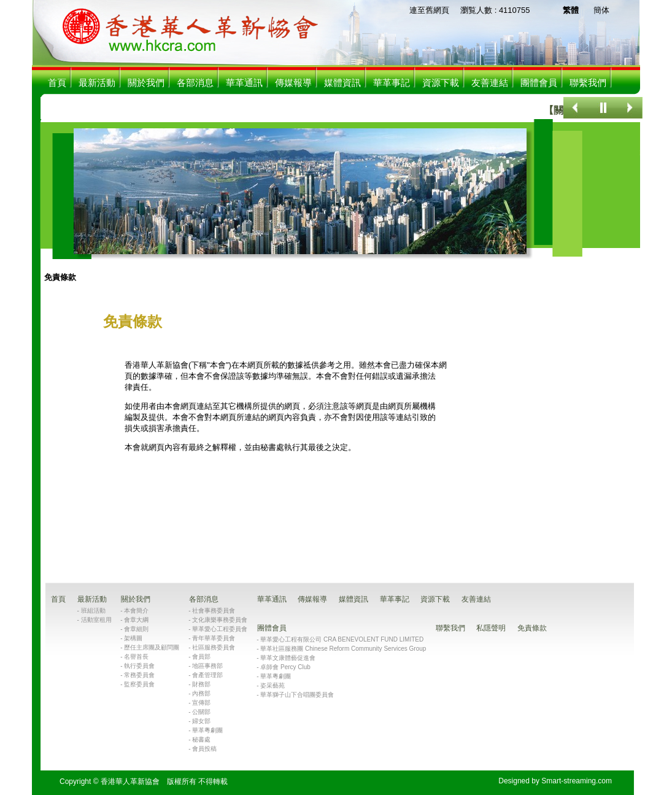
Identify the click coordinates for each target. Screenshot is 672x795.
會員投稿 (204, 749)
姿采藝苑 (272, 685)
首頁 (57, 83)
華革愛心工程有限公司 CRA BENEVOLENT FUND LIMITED (342, 639)
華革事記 (392, 83)
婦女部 (201, 721)
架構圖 (133, 638)
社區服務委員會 (214, 647)
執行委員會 (139, 666)
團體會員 (539, 83)
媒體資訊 (342, 83)
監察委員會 (139, 684)
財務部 (201, 684)
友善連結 (490, 83)
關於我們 (146, 83)
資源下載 (441, 83)
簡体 (601, 10)
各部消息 (195, 83)
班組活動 (93, 611)
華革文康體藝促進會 (288, 658)
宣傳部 (201, 703)
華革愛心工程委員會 (220, 629)
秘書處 (201, 739)
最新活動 (97, 83)
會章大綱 (136, 620)
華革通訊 (244, 83)
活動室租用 (96, 620)
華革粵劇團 (207, 730)
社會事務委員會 (214, 611)
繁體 (571, 10)
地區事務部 (207, 666)
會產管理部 (207, 675)
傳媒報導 (293, 83)
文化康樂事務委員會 (220, 620)
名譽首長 (136, 657)
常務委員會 (139, 675)
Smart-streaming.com (577, 781)
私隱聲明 (491, 628)
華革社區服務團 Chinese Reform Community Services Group (343, 649)
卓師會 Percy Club (285, 667)
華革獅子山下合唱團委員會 (297, 695)
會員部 (201, 657)
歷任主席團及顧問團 (152, 647)
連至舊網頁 (429, 10)
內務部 (201, 693)
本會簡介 (136, 611)
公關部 (201, 712)
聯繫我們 (588, 83)
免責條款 (60, 277)
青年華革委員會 (214, 638)
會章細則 (136, 629)
